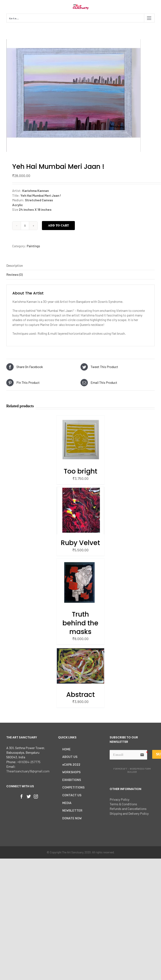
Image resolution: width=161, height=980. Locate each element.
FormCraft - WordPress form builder (132, 770)
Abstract (80, 695)
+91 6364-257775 (29, 762)
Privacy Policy (119, 799)
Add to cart (58, 225)
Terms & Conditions (123, 804)
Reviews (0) (14, 274)
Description (15, 265)
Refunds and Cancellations (128, 809)
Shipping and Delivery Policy (129, 813)
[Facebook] (22, 796)
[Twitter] (29, 796)
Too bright (80, 471)
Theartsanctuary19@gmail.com (28, 771)
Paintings (33, 246)
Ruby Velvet (80, 543)
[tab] (80, 266)
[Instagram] (36, 796)
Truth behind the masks (80, 623)
